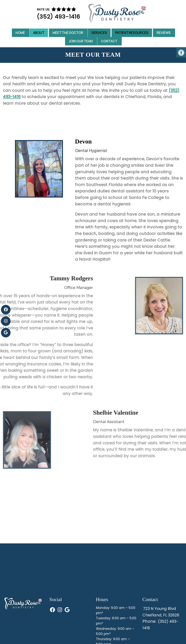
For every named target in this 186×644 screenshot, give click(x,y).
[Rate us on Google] (74, 9)
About (39, 33)
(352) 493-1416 (58, 17)
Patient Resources (132, 33)
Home (20, 33)
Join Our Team (81, 41)
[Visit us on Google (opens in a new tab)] (6, 333)
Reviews (164, 33)
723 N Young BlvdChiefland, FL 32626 (162, 612)
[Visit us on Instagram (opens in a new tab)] (6, 321)
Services (99, 33)
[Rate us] (64, 9)
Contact (109, 41)
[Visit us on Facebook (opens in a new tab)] (6, 310)
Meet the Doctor (68, 33)
